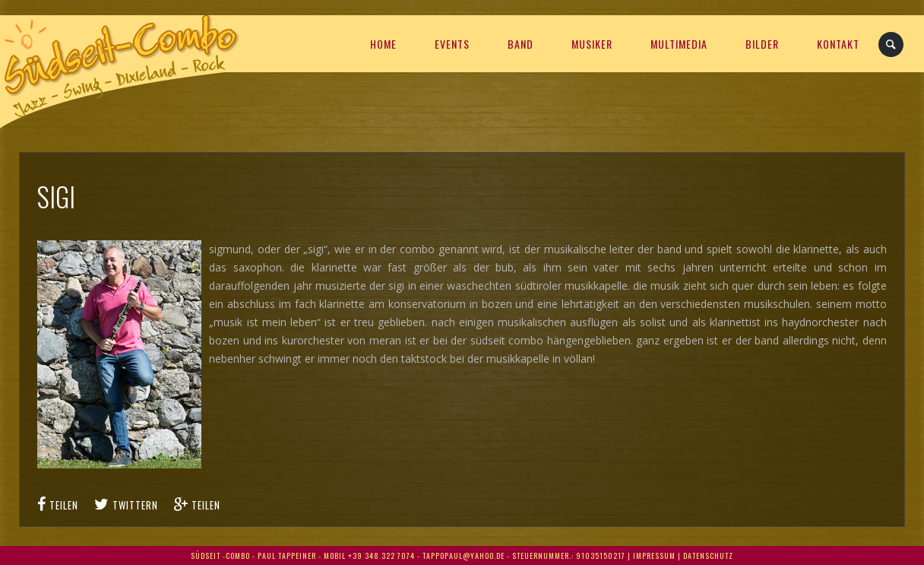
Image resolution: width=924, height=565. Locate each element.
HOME (383, 44)
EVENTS (452, 44)
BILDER (762, 44)
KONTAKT (838, 44)
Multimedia (679, 44)
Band (521, 44)
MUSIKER (592, 44)
